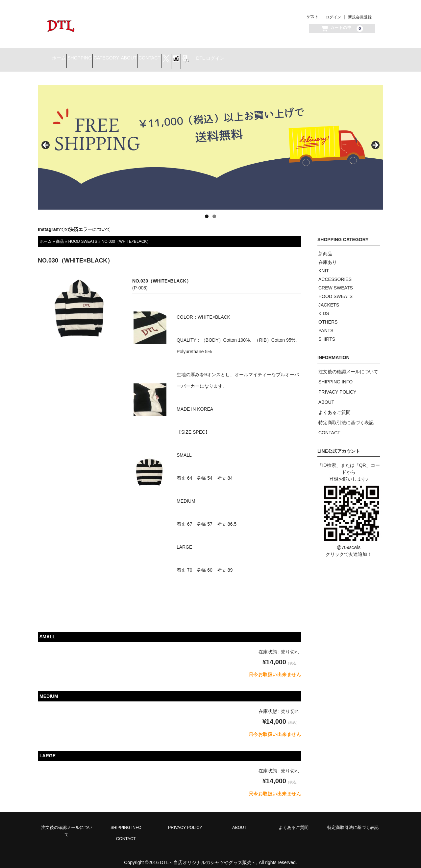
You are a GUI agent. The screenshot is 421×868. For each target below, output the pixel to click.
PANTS (326, 324)
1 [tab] (207, 210)
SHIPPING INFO (335, 376)
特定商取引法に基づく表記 (346, 416)
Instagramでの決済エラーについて (74, 223)
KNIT (324, 264)
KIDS (324, 307)
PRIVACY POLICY (337, 386)
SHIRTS (327, 333)
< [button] (46, 139)
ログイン (333, 17)
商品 (60, 235)
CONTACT (214, 56)
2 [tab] (214, 210)
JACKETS (329, 299)
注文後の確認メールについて (348, 365)
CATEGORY (147, 56)
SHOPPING (109, 56)
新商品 (325, 247)
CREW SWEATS (336, 282)
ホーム (76, 56)
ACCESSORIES (335, 273)
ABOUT (181, 56)
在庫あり (328, 256)
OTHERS (328, 316)
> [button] (375, 139)
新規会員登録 (360, 17)
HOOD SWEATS (83, 235)
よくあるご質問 (334, 406)
